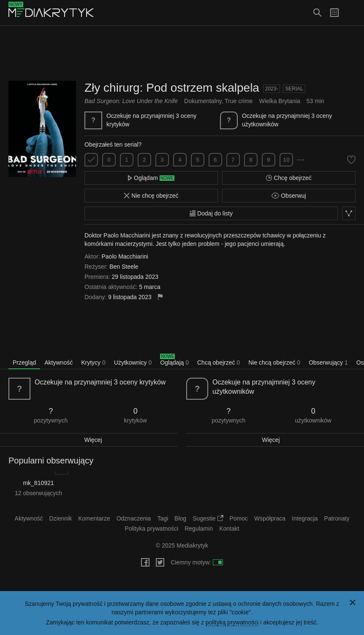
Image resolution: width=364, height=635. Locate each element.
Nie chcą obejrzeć (274, 362)
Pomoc (239, 518)
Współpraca (270, 518)
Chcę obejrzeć (289, 178)
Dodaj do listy (211, 213)
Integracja (305, 518)
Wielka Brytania (279, 101)
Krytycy (93, 362)
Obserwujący (328, 362)
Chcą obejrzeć (219, 362)
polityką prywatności (232, 622)
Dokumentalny (203, 101)
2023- (272, 89)
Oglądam (151, 178)
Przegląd (24, 362)
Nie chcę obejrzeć (151, 196)
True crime (239, 101)
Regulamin (199, 529)
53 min (315, 101)
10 (286, 160)
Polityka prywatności (151, 529)
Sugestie (208, 518)
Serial (294, 89)
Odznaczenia (134, 518)
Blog (180, 518)
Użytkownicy (133, 362)
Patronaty (337, 518)
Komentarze (94, 518)
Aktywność (58, 362)
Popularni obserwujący (51, 461)
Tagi (163, 518)
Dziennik (61, 518)
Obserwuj (289, 196)
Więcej (93, 440)
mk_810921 (38, 483)
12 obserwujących (38, 493)
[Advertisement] (182, 53)
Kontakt (229, 529)
